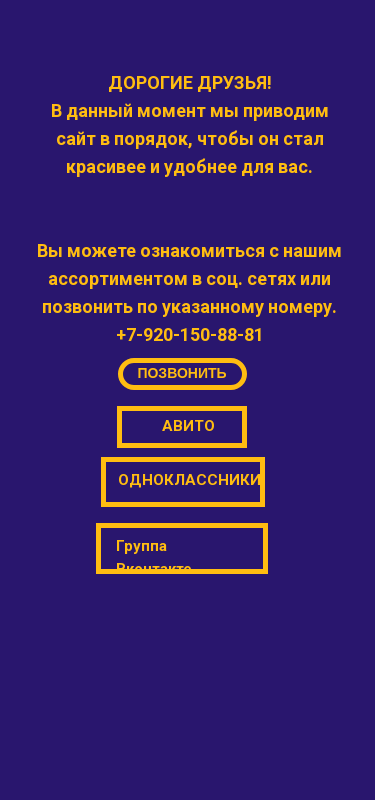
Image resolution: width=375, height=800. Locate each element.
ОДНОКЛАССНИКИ (189, 480)
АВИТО (188, 426)
